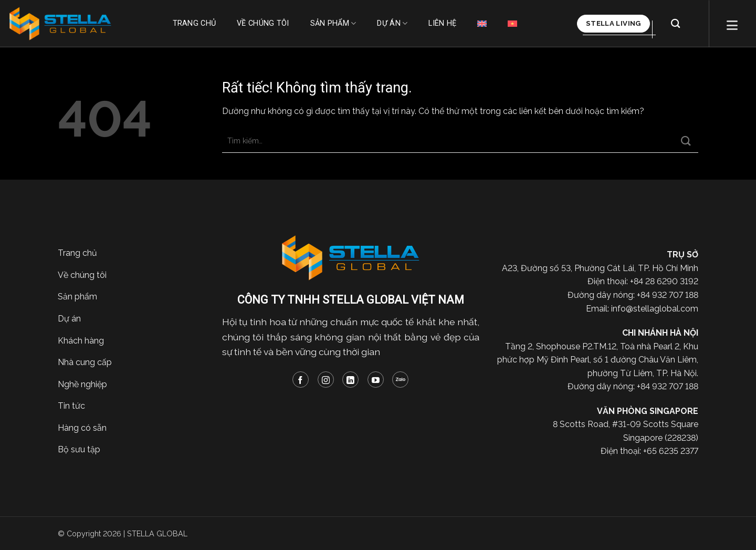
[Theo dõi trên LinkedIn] (350, 380)
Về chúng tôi (263, 23)
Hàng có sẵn (82, 428)
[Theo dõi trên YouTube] (376, 380)
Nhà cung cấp (85, 362)
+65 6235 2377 (671, 451)
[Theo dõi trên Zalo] (400, 380)
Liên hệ (442, 23)
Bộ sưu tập (79, 449)
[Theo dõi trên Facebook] (301, 380)
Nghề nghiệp (82, 384)
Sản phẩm (333, 23)
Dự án (392, 23)
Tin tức (71, 406)
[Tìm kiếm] (675, 24)
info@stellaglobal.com (655, 309)
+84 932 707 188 (668, 295)
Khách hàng (81, 341)
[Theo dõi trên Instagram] (326, 380)
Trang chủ (195, 23)
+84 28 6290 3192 (664, 281)
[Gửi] (686, 141)
